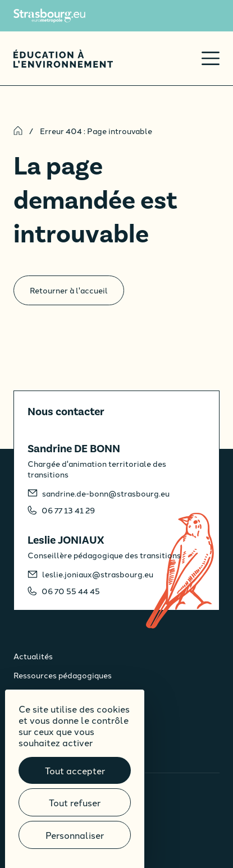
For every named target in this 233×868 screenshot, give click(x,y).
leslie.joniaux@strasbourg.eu (98, 574)
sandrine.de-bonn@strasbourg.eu (106, 493)
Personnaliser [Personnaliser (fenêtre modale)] (75, 835)
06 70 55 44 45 (71, 591)
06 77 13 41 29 (68, 510)
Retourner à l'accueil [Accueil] (69, 290)
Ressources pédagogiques (63, 675)
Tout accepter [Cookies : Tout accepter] (75, 770)
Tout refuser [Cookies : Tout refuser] (75, 802)
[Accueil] (63, 59)
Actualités (33, 656)
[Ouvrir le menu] (211, 58)
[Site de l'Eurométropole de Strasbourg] (49, 16)
